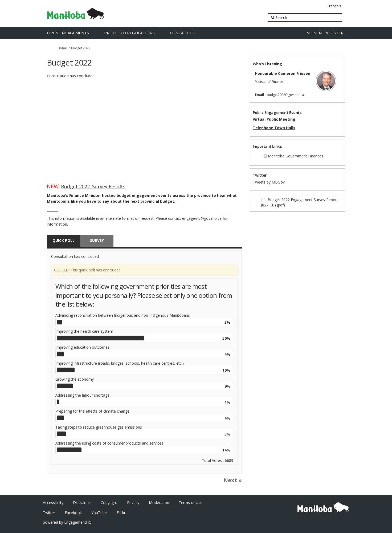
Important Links (267, 146)
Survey (97, 240)
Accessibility (53, 503)
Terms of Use (191, 503)
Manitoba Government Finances (296, 156)
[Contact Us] (188, 33)
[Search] (305, 17)
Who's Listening (267, 64)
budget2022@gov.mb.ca (285, 95)
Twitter (260, 175)
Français (334, 6)
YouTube (99, 513)
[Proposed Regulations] (135, 33)
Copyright (109, 503)
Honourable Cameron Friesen (283, 73)
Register (334, 33)
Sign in (314, 33)
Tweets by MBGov (269, 182)
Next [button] (230, 480)
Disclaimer (82, 503)
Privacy (133, 503)
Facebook (73, 513)
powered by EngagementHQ (67, 522)
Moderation (159, 503)
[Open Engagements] (74, 33)
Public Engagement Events (277, 113)
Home (62, 48)
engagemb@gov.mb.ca (202, 218)
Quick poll (64, 240)
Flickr (121, 513)
